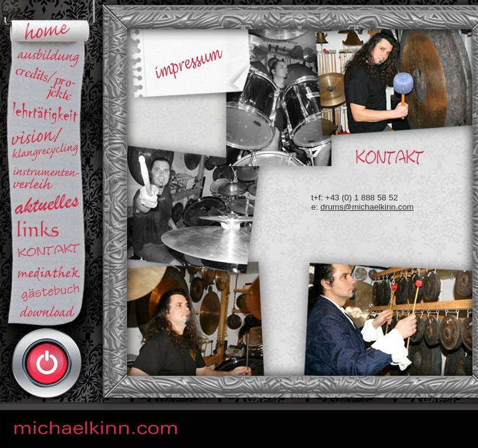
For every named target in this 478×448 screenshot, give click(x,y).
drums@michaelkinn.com (367, 207)
